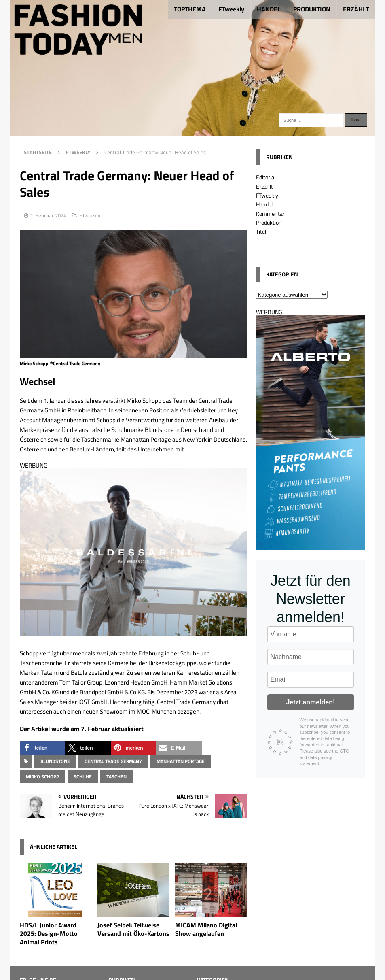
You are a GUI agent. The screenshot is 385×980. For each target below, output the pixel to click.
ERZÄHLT (356, 9)
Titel (261, 231)
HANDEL (269, 9)
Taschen (116, 777)
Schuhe (83, 777)
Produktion (269, 222)
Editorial (266, 177)
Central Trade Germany (113, 761)
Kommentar (270, 214)
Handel (264, 204)
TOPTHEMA (190, 9)
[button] (42, 748)
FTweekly (231, 9)
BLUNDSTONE (55, 761)
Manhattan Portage (181, 761)
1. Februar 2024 (48, 215)
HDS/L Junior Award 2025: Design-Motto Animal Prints (49, 933)
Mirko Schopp (42, 777)
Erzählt (264, 186)
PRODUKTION (312, 9)
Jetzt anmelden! (310, 702)
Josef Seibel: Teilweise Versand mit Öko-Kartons (133, 929)
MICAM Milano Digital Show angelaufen (206, 929)
